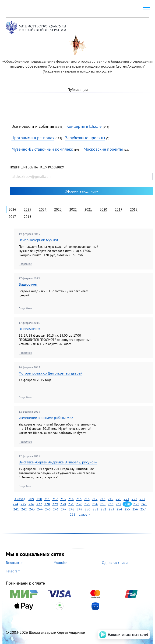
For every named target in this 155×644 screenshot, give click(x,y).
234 (95, 504)
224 (15, 504)
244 (40, 509)
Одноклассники (115, 563)
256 (135, 509)
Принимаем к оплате (77, 596)
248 (72, 509)
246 (56, 509)
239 (136, 504)
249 (80, 509)
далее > (84, 514)
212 (55, 499)
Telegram (13, 571)
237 (119, 504)
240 (144, 504)
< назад (20, 499)
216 (87, 499)
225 (23, 504)
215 (79, 499)
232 (79, 504)
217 (95, 499)
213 (63, 499)
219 (111, 499)
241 (16, 509)
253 (111, 509)
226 (31, 504)
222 (134, 499)
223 (142, 499)
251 (95, 509)
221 (127, 499)
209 (31, 499)
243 (32, 509)
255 (127, 509)
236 (111, 504)
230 (63, 504)
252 (103, 509)
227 (39, 504)
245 (48, 509)
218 (103, 499)
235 (103, 504)
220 (119, 499)
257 (143, 509)
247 (64, 509)
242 (24, 509)
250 (88, 509)
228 (47, 504)
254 (119, 509)
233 (87, 504)
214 (71, 499)
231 (71, 504)
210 (39, 499)
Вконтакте (14, 563)
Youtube (61, 563)
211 (47, 499)
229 (55, 504)
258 (73, 514)
